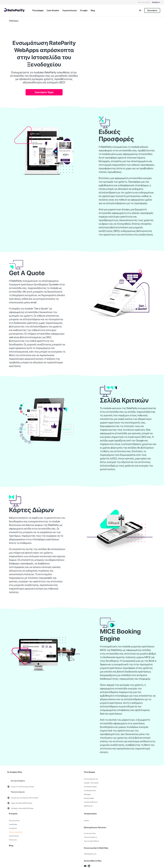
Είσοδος (86, 821)
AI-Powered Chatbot (90, 787)
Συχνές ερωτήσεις (90, 833)
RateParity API (88, 806)
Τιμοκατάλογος (14, 836)
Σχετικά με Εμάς (14, 821)
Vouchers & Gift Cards (91, 802)
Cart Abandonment (90, 791)
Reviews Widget (89, 798)
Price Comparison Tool (91, 779)
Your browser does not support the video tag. (126, 47)
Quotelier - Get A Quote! (91, 783)
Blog (11, 846)
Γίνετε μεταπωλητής (16, 832)
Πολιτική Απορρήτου (91, 837)
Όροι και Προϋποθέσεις (92, 841)
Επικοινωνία (13, 840)
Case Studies (13, 824)
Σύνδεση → (156, 2)
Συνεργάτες (13, 828)
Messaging (87, 794)
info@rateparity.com (90, 854)
